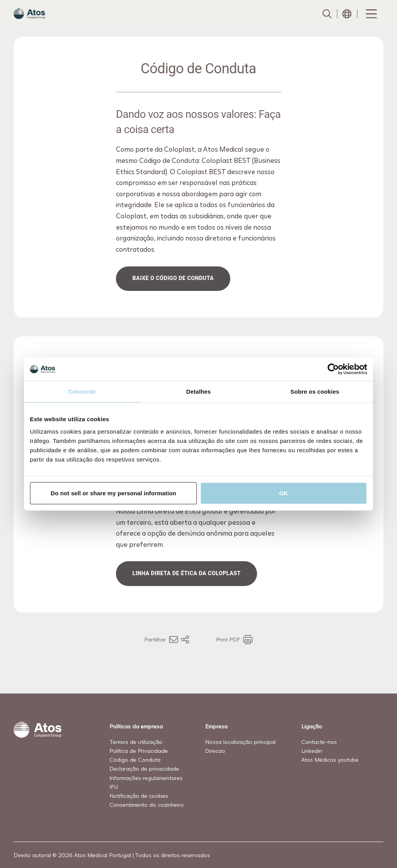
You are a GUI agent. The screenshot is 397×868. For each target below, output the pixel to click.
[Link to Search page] (327, 21)
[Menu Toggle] (371, 21)
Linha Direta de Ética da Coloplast (187, 588)
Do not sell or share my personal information (114, 493)
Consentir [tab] (82, 392)
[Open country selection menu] (347, 21)
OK (284, 493)
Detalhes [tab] (198, 392)
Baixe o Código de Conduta (173, 294)
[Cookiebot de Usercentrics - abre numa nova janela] (333, 369)
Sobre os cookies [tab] (315, 392)
